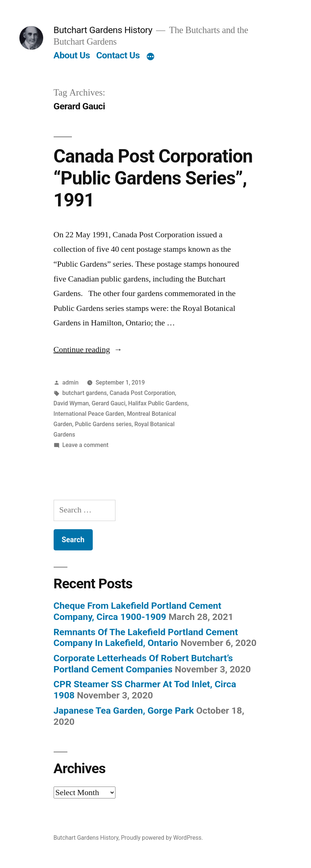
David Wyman (71, 403)
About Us (72, 55)
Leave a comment (85, 445)
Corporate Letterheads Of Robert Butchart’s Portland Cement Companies (143, 664)
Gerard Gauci (109, 403)
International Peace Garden (89, 414)
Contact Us (118, 55)
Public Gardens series (103, 424)
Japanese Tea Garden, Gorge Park (124, 711)
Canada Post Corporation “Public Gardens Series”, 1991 (153, 178)
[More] (150, 57)
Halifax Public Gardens (158, 403)
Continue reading (88, 350)
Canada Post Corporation (142, 393)
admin (70, 382)
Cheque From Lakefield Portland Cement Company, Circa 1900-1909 (138, 611)
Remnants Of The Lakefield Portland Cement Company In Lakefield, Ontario (146, 638)
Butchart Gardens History (103, 30)
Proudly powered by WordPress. (162, 838)
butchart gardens (85, 393)
